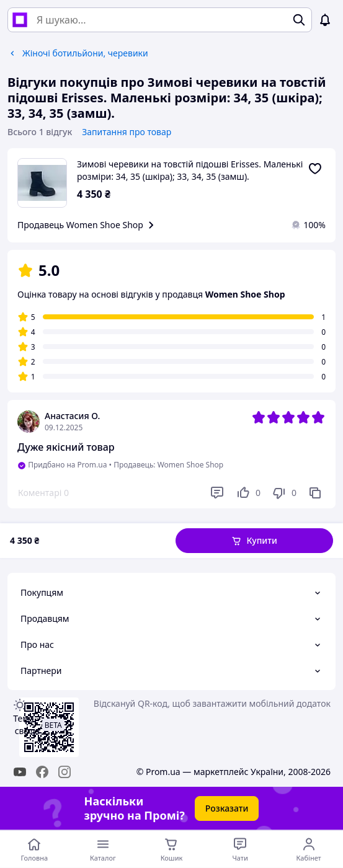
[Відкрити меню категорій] (103, 849)
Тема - (26, 724)
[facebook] (42, 772)
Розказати (227, 808)
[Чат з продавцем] (240, 849)
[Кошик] (171, 849)
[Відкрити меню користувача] (309, 849)
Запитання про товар (127, 132)
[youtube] (20, 772)
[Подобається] (248, 493)
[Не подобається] (284, 493)
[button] (255, 541)
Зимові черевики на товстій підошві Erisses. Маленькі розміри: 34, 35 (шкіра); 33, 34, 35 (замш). (190, 170)
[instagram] (65, 772)
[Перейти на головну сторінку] (34, 849)
